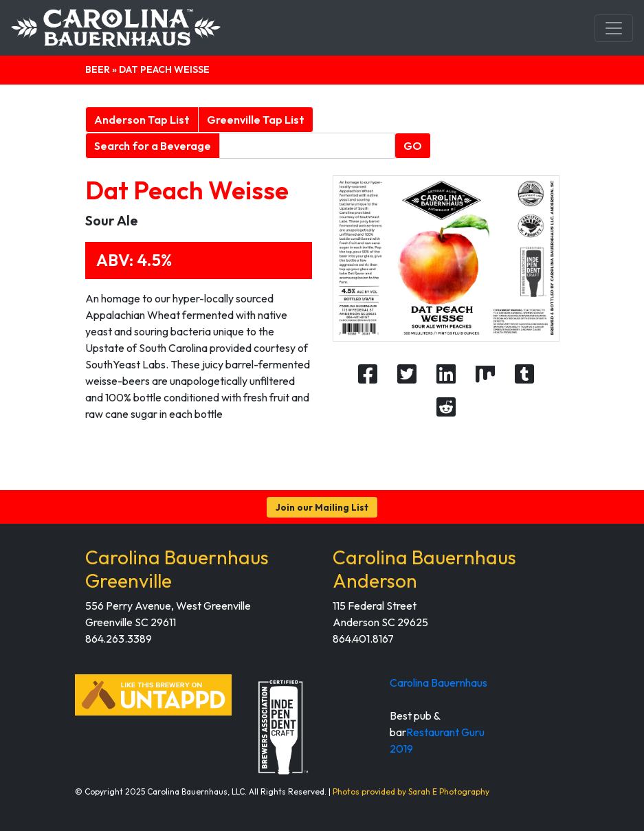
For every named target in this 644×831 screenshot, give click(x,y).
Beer (98, 69)
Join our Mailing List (322, 507)
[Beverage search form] (307, 146)
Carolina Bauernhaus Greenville (177, 569)
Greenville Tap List (256, 120)
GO (413, 146)
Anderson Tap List (142, 120)
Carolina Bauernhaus (438, 683)
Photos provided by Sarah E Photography (411, 791)
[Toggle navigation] (614, 28)
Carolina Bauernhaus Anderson (424, 569)
